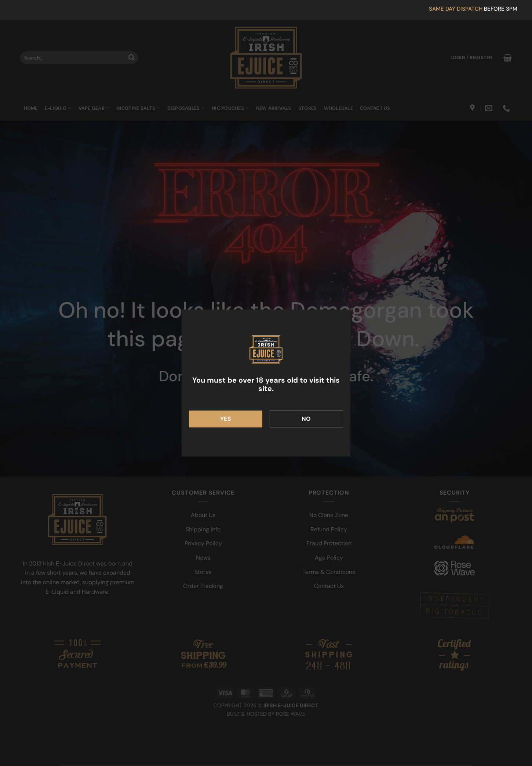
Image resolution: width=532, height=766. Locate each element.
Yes (226, 419)
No (306, 419)
